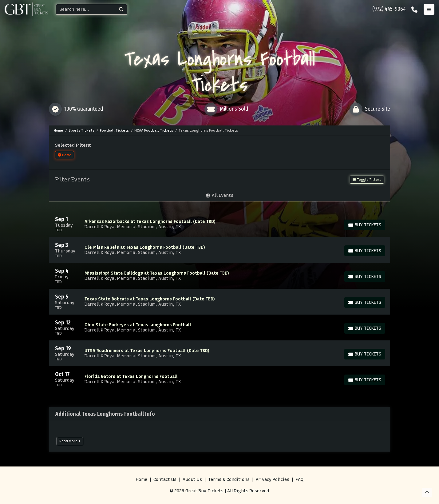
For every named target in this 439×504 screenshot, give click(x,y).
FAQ (299, 480)
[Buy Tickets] (365, 225)
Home (142, 480)
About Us (192, 480)
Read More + (70, 441)
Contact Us (165, 480)
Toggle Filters (367, 180)
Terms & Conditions (229, 480)
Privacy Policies (273, 480)
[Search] (86, 9)
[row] (219, 224)
